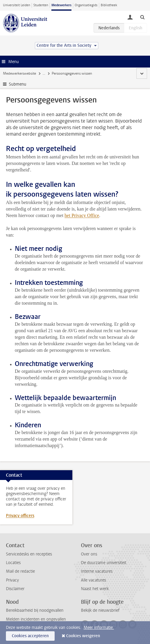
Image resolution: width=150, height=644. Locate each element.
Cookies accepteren (30, 636)
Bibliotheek (109, 5)
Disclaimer (15, 589)
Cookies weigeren (83, 636)
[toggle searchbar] (142, 17)
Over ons (89, 554)
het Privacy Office (82, 215)
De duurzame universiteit (104, 563)
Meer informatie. (99, 628)
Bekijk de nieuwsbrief (100, 610)
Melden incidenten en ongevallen (36, 619)
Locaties (13, 563)
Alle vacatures (93, 580)
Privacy (12, 580)
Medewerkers (61, 5)
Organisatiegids (86, 5)
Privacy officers (20, 516)
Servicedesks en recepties (29, 554)
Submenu (18, 84)
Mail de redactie (20, 571)
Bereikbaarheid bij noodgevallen (35, 610)
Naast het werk (95, 589)
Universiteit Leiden (17, 5)
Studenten (41, 5)
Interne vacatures (97, 571)
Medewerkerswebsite (19, 73)
